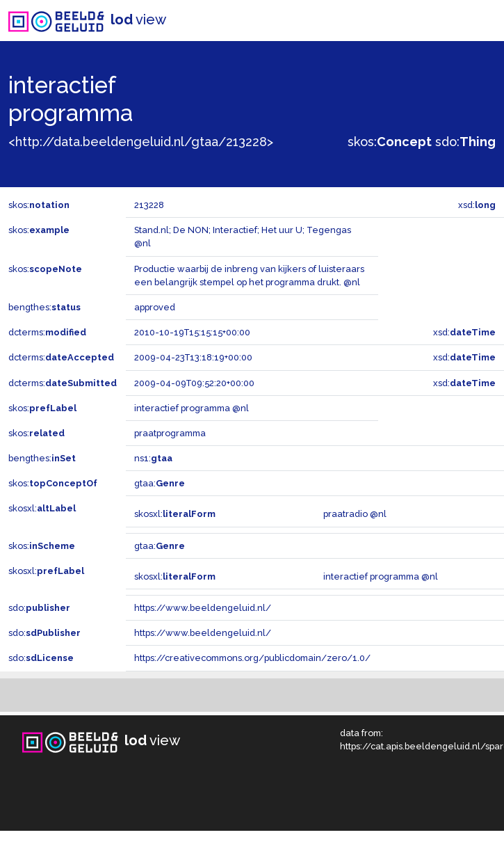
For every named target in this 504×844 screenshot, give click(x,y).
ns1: (153, 458)
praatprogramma (170, 433)
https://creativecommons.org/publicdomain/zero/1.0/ (252, 658)
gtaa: (160, 483)
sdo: (465, 142)
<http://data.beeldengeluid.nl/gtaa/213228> (141, 142)
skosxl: (42, 508)
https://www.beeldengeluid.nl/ (203, 608)
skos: (390, 142)
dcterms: (47, 332)
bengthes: (44, 307)
